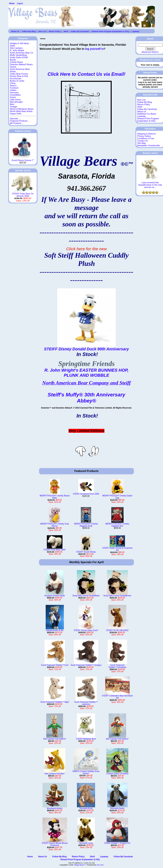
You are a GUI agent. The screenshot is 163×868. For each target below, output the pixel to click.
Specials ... (15, 118)
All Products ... (17, 123)
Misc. (12, 104)
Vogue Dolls (16, 114)
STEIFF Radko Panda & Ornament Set (117, 549)
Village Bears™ (80, 865)
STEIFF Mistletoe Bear (86, 739)
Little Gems (15, 100)
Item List (42, 31)
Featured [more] (23, 131)
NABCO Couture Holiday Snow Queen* (86, 772)
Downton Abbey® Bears (21, 64)
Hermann (14, 93)
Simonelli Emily (86, 808)
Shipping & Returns (147, 134)
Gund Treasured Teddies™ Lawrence (86, 703)
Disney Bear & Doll (19, 76)
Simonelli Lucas (86, 843)
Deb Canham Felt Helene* (117, 739)
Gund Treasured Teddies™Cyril (55, 665)
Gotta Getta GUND (19, 57)
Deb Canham (16, 48)
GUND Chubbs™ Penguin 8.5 (117, 843)
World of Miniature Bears (22, 109)
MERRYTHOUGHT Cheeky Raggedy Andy (86, 525)
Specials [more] (23, 170)
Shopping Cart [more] (150, 60)
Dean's (13, 85)
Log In (20, 3)
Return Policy (55, 31)
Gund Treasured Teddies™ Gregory (86, 665)
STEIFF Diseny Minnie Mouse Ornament (55, 844)
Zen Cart (100, 865)
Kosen (13, 97)
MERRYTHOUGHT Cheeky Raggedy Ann (117, 525)
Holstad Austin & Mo (55, 630)
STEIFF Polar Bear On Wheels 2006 (23, 194)
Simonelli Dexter (117, 808)
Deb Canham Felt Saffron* (55, 739)
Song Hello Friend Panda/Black (86, 596)
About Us (15, 31)
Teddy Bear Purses (19, 74)
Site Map (141, 143)
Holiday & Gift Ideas (19, 43)
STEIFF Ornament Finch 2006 (86, 494)
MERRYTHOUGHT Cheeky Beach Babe (55, 497)
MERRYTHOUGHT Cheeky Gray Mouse (55, 525)
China (13, 83)
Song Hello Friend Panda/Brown (117, 596)
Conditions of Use (146, 138)
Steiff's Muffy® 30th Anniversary (86, 395)
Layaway (135, 31)
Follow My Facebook (80, 31)
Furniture (14, 88)
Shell (66, 31)
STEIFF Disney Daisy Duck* (86, 630)
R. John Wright (17, 50)
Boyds (13, 60)
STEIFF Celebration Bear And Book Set (117, 697)
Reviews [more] (150, 153)
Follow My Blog (29, 31)
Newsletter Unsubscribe (149, 145)
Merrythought (16, 102)
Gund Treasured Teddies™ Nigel (55, 702)
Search (150, 39)
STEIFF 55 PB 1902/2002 (117, 630)
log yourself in (94, 49)
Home (12, 3)
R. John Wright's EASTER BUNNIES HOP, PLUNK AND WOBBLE (86, 373)
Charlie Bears (16, 62)
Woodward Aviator (55, 808)
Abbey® (87, 401)
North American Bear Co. (22, 53)
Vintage (14, 107)
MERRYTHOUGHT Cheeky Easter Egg (117, 497)
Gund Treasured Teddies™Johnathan (117, 666)
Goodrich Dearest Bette (55, 596)
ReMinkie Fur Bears (147, 114)
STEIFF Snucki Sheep (86, 552)
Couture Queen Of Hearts (117, 774)
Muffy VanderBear (19, 55)
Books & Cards (17, 81)
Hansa (13, 67)
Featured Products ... (20, 121)
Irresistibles (15, 95)
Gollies (13, 90)
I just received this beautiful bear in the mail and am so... (150, 184)
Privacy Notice (144, 136)
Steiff (12, 46)
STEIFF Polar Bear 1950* (55, 550)
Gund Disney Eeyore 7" (23, 159)
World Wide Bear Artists (21, 111)
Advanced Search (150, 52)
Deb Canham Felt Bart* (55, 774)
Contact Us (143, 141)
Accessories (16, 78)
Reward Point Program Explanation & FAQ (110, 31)
